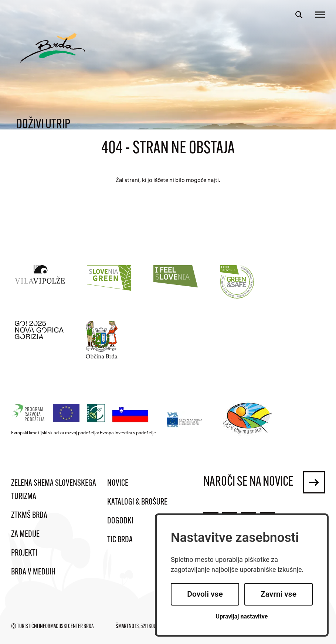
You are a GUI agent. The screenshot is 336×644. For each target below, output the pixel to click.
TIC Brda (120, 540)
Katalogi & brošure (137, 502)
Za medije (25, 535)
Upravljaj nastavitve (242, 616)
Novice (118, 483)
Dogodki (120, 521)
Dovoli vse (205, 594)
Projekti (24, 553)
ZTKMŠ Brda (29, 516)
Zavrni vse (279, 594)
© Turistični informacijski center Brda (52, 627)
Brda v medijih (33, 572)
